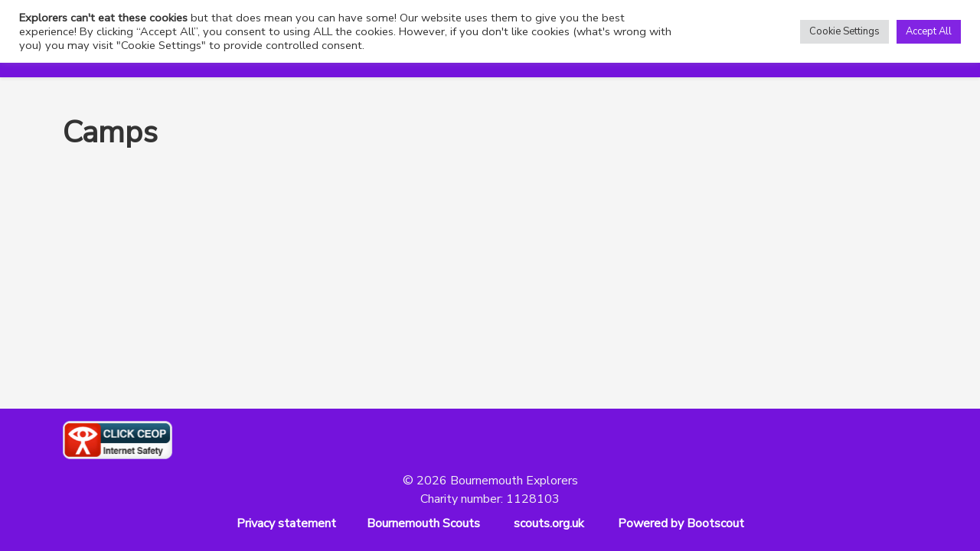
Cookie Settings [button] (844, 31)
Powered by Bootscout (681, 523)
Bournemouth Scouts (423, 523)
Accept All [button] (929, 31)
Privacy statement (286, 523)
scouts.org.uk (549, 523)
